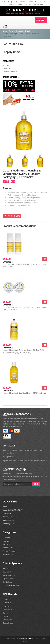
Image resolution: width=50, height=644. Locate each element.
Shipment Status (9, 520)
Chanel (5, 616)
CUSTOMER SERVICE (38, 2)
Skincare (6, 65)
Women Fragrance (10, 71)
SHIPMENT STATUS (16, 4)
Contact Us (7, 514)
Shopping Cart (8, 524)
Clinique (6, 599)
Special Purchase (9, 575)
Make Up (6, 541)
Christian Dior (8, 620)
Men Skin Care (8, 548)
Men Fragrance (8, 555)
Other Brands (11, 77)
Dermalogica (7, 610)
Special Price (7, 582)
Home (5, 507)
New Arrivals (7, 572)
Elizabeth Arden (8, 623)
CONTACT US (19, 2)
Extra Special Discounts (11, 585)
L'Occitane (29, 31)
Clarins (5, 613)
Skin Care (19, 31)
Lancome (6, 606)
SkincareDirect (8, 31)
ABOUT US (5, 2)
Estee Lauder (7, 603)
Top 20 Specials (8, 579)
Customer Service (9, 517)
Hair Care (6, 68)
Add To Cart (12, 216)
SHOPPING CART (36, 4)
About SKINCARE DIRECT (13, 510)
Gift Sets (6, 569)
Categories (9, 61)
